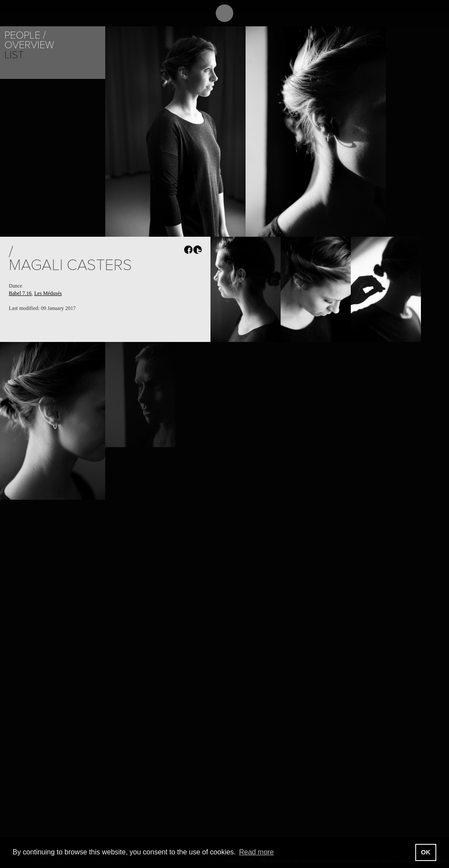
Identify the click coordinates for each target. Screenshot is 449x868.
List (14, 55)
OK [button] (426, 852)
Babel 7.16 (20, 293)
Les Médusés (48, 293)
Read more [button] (256, 852)
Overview (29, 45)
